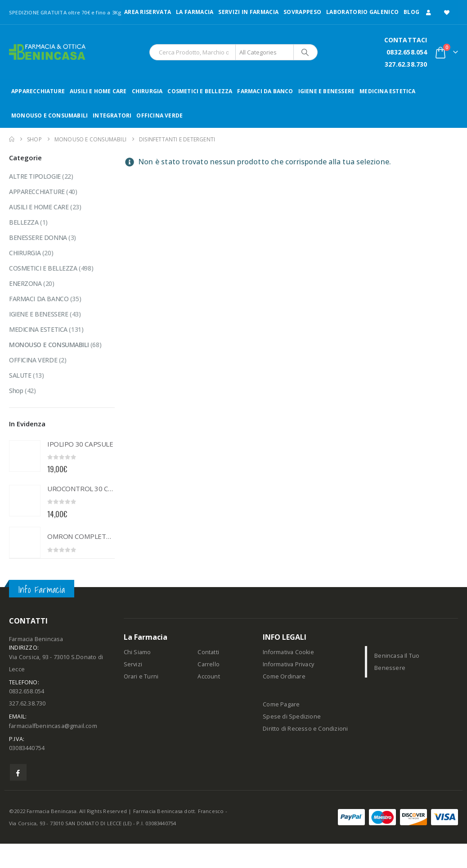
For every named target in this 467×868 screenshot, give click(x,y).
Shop (16, 391)
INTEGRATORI (112, 115)
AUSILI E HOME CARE (98, 91)
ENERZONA (25, 283)
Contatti (208, 652)
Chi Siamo (137, 652)
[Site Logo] (47, 52)
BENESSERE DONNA (38, 237)
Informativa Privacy (288, 664)
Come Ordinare (284, 676)
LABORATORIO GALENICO (362, 12)
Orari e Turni (141, 676)
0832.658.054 (407, 52)
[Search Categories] (265, 52)
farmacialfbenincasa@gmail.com (53, 726)
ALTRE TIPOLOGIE (35, 176)
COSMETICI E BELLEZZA (200, 91)
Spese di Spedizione (292, 717)
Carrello (209, 664)
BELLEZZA (24, 222)
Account (209, 676)
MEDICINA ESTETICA (387, 91)
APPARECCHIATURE (38, 91)
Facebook (18, 772)
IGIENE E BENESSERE (327, 91)
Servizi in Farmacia (248, 12)
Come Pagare (281, 704)
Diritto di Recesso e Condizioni (305, 729)
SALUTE (20, 375)
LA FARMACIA (195, 12)
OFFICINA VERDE (159, 115)
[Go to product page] (25, 456)
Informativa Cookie (288, 652)
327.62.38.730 (406, 64)
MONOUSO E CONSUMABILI (49, 115)
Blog (411, 12)
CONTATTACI (406, 40)
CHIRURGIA (147, 91)
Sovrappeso (302, 12)
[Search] (305, 52)
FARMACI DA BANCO (265, 91)
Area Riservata (148, 12)
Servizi (133, 664)
